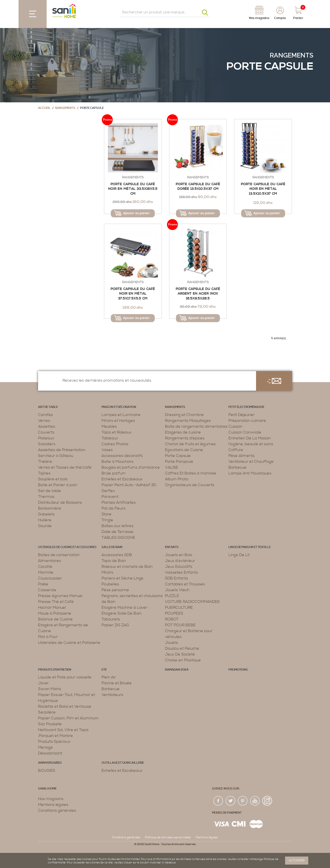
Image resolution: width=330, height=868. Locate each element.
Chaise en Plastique (183, 660)
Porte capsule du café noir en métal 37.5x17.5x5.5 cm (133, 294)
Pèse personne (115, 590)
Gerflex (108, 491)
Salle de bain (112, 547)
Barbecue (237, 467)
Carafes (46, 415)
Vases (107, 450)
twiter (231, 801)
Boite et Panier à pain (58, 485)
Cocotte (45, 567)
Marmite (46, 572)
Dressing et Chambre (184, 415)
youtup (255, 801)
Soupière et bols (53, 479)
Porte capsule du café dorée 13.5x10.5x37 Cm (198, 187)
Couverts (46, 432)
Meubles (109, 426)
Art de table (48, 407)
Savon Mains (50, 689)
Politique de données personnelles (168, 837)
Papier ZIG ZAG (115, 625)
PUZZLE (172, 596)
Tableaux (110, 438)
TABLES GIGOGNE (118, 538)
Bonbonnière (50, 508)
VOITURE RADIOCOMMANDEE (192, 602)
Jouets (171, 643)
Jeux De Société (180, 654)
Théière (45, 462)
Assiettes (47, 426)
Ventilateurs (112, 695)
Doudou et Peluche (182, 648)
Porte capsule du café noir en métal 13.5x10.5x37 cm (263, 189)
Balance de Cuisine (55, 619)
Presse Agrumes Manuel (60, 596)
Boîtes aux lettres (118, 526)
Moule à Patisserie (55, 613)
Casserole (47, 590)
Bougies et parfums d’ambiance (131, 467)
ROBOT (172, 619)
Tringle (107, 520)
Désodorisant (50, 753)
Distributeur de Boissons (60, 502)
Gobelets (46, 514)
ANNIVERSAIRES (50, 763)
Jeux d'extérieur (180, 561)
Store (107, 514)
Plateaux (46, 438)
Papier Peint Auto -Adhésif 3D (129, 485)
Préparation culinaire (247, 421)
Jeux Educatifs (179, 567)
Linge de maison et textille (250, 547)
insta (267, 801)
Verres (44, 421)
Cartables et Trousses (185, 584)
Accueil (44, 108)
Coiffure (236, 450)
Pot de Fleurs (113, 508)
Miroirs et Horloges (118, 421)
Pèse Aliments (242, 456)
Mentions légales (53, 805)
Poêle (43, 584)
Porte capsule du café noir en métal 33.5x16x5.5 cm (133, 189)
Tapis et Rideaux (117, 432)
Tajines (44, 473)
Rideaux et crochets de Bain (127, 567)
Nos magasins (51, 799)
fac (218, 801)
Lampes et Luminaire (121, 415)
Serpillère (47, 712)
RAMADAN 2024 (177, 670)
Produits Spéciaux (54, 742)
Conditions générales (57, 810)
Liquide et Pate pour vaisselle (65, 677)
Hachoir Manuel (52, 608)
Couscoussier (50, 578)
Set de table (50, 491)
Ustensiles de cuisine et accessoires (67, 547)
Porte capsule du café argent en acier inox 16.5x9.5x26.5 (198, 294)
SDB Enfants (176, 578)
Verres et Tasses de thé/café (65, 467)
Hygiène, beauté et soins (251, 444)
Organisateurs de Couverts (190, 485)
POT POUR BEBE (180, 625)
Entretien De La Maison (250, 438)
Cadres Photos (115, 444)
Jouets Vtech (177, 590)
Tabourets (111, 619)
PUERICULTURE (179, 608)
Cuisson (235, 426)
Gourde (45, 526)
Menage (46, 747)
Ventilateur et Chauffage (251, 462)
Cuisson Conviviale (245, 432)
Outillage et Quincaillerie (123, 763)
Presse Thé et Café (56, 602)
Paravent (110, 497)
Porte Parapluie (179, 462)
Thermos (46, 497)
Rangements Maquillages (188, 421)
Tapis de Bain (114, 561)
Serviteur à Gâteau (56, 456)
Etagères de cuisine (183, 432)
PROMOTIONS (238, 670)
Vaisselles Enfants (181, 572)
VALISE (172, 467)
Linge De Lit (239, 555)
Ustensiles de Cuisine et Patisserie (69, 643)
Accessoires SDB (117, 555)
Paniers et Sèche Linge (123, 578)
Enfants (172, 547)
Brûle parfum (114, 473)
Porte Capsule (178, 456)
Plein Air (109, 677)
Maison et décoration (119, 407)
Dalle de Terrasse (118, 532)
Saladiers (47, 444)
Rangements (292, 55)
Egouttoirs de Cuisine (184, 450)
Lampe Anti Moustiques (250, 473)
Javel (43, 683)
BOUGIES (47, 771)
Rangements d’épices (185, 438)
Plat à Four (48, 637)
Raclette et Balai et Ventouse (65, 706)
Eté (104, 670)
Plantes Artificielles (119, 502)
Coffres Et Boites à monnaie (191, 473)
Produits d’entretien (55, 670)
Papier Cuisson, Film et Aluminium (68, 718)
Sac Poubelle (50, 724)
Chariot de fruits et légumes (190, 444)
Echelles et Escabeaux (122, 479)
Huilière (45, 520)
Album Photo (177, 479)
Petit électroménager (246, 407)
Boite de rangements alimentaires (196, 426)
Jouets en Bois (179, 555)
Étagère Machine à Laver (124, 608)
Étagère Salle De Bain (122, 613)
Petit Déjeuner (242, 415)
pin (243, 801)
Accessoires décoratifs (122, 456)
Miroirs (107, 572)
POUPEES (174, 613)
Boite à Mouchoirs (118, 462)
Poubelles (110, 584)
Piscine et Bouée (117, 683)
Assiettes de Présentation (62, 450)
